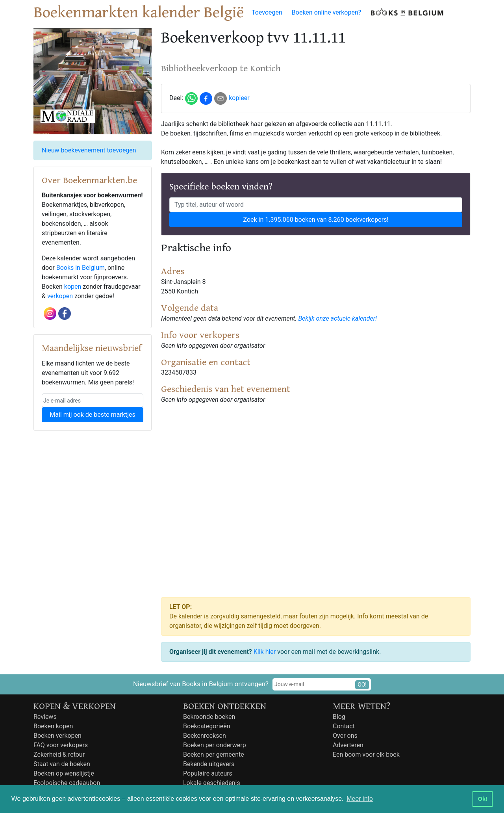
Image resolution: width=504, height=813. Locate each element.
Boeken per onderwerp (215, 745)
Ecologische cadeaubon (67, 783)
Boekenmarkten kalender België (139, 13)
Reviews (45, 717)
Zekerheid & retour (59, 755)
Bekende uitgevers (209, 764)
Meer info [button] (360, 799)
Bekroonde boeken (209, 717)
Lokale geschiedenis (212, 783)
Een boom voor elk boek (366, 755)
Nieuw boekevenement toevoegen (89, 150)
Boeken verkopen (57, 736)
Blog (339, 717)
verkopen (60, 296)
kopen (73, 287)
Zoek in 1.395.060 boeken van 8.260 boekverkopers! (316, 220)
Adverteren (348, 745)
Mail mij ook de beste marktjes (92, 415)
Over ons (345, 736)
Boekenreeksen (205, 736)
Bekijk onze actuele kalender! (337, 318)
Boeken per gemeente (214, 755)
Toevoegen (267, 12)
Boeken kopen (53, 726)
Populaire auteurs (208, 773)
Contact (344, 726)
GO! (362, 685)
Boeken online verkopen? (327, 12)
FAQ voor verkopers (61, 745)
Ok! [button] (483, 799)
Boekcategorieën (207, 726)
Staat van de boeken (62, 764)
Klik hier (265, 652)
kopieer (239, 98)
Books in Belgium (81, 268)
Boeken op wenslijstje (64, 773)
